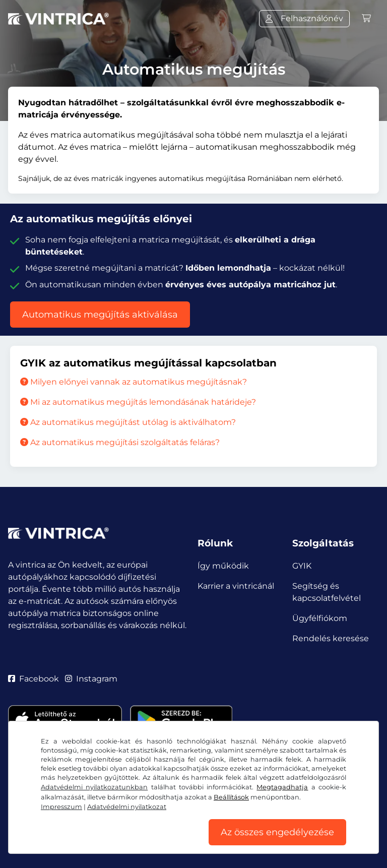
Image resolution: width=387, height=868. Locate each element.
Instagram (91, 679)
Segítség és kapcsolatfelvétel (327, 592)
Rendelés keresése (331, 638)
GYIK (302, 566)
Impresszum (61, 807)
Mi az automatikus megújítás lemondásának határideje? (138, 402)
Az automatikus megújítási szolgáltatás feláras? (120, 442)
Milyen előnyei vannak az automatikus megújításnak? (134, 382)
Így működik (223, 566)
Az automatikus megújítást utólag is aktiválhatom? (128, 422)
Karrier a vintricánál (236, 586)
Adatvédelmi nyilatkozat (127, 807)
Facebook (34, 679)
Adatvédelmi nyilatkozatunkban (94, 787)
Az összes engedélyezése (277, 832)
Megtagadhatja (282, 787)
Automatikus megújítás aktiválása (100, 315)
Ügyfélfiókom (320, 618)
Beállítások (231, 797)
